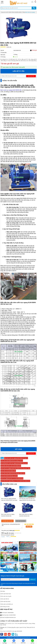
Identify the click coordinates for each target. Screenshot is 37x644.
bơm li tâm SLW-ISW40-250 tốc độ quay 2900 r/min (13, 473)
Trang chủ (3, 12)
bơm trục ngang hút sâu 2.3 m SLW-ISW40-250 (12, 478)
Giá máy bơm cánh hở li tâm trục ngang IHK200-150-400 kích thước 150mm (27, 500)
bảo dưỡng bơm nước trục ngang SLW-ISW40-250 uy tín (14, 463)
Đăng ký (33, 579)
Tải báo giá (33, 50)
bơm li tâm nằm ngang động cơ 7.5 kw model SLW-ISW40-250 (15, 481)
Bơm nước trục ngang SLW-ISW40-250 (11, 90)
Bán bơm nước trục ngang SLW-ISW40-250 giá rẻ (16, 458)
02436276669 (12, 615)
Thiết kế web (19, 638)
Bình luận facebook (21, 521)
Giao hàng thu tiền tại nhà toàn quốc (14, 67)
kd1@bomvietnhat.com (10, 617)
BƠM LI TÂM (22, 12)
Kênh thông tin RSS (5, 607)
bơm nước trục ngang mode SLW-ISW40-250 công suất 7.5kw (15, 468)
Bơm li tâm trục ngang (30, 12)
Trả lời (3, 537)
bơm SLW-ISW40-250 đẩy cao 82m (9, 476)
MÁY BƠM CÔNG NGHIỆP (12, 12)
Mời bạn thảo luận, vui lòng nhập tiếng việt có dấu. (12, 526)
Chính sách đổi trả (5, 599)
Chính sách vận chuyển (6, 596)
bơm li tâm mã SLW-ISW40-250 (8, 471)
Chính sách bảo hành (5, 602)
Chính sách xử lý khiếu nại (7, 604)
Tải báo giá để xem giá (10, 64)
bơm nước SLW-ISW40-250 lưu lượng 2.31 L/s (12, 461)
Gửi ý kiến (29, 527)
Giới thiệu (3, 591)
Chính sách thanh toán (6, 594)
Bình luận (9, 47)
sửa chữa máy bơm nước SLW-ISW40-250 (11, 466)
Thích (7, 537)
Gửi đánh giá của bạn (7, 521)
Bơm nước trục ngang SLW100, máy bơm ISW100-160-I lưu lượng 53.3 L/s (9, 500)
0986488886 (11, 613)
